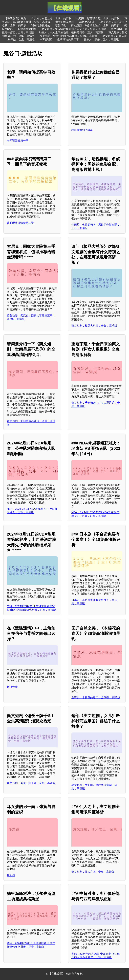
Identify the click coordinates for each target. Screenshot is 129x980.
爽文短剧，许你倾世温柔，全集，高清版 (95, 25)
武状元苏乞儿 (87, 22)
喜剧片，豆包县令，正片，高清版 (51, 18)
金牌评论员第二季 (68, 39)
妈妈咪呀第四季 (27, 29)
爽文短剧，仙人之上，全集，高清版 (93, 872)
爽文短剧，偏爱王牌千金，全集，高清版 (31, 783)
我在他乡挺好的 (41, 25)
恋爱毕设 (60, 25)
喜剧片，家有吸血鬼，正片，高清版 (98, 18)
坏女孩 (11, 875)
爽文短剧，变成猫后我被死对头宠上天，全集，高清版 (74, 29)
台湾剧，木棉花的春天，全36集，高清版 (96, 697)
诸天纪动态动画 (65, 22)
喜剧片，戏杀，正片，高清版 (101, 39)
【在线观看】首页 (15, 18)
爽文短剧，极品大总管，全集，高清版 (94, 326)
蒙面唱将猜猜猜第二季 (20, 223)
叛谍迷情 (12, 687)
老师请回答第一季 (18, 141)
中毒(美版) (46, 39)
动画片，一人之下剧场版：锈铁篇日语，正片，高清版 (71, 32)
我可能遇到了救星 (82, 130)
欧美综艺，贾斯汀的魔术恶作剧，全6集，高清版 (69, 36)
